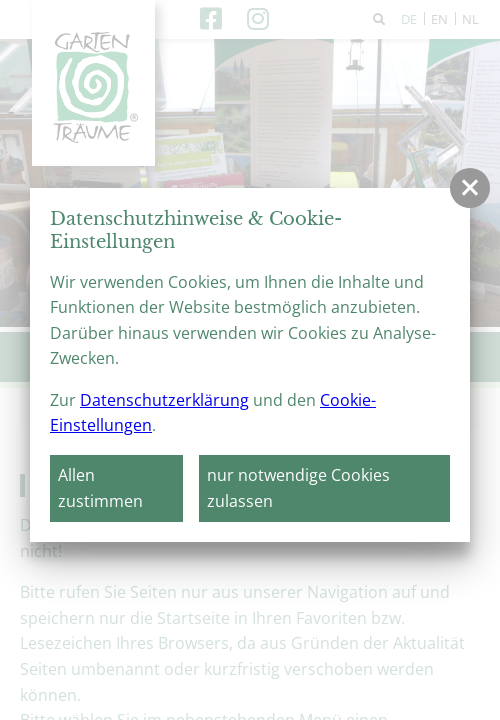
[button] (470, 188)
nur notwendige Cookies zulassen (298, 488)
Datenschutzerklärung (164, 400)
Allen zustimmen (100, 488)
